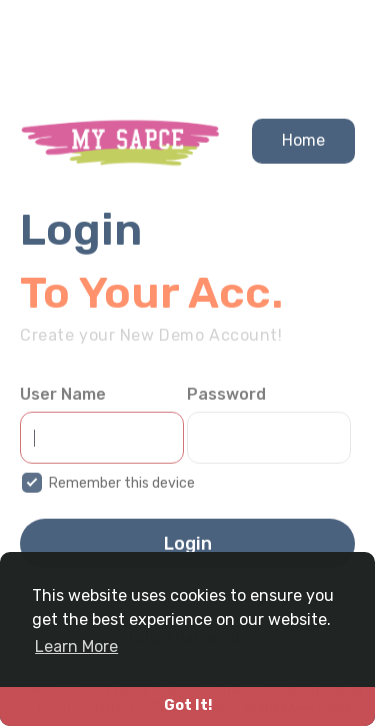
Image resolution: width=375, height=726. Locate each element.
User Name (63, 399)
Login (188, 549)
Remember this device (122, 488)
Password (226, 399)
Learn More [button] (76, 646)
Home (303, 144)
